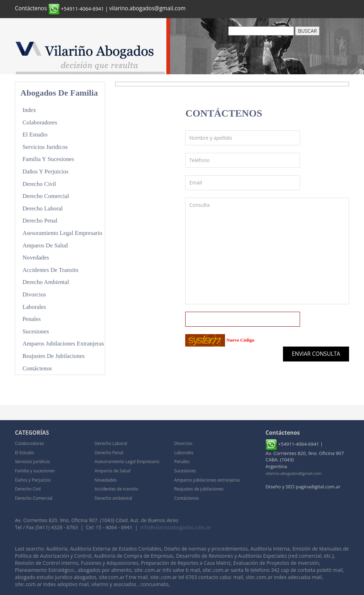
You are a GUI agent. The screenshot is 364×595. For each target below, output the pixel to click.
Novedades (36, 258)
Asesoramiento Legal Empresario (62, 233)
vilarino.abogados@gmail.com (147, 8)
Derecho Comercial (46, 196)
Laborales (34, 307)
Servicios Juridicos (45, 147)
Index (29, 110)
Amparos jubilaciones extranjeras (63, 344)
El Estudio (35, 135)
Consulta (267, 251)
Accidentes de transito (50, 270)
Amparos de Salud (45, 245)
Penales (31, 319)
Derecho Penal (40, 221)
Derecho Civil (39, 184)
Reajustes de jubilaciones (53, 356)
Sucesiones (36, 331)
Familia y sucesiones (48, 159)
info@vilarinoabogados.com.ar (176, 527)
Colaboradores (40, 122)
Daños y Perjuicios (45, 171)
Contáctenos (31, 8)
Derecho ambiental (46, 282)
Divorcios (34, 294)
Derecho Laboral (42, 208)
